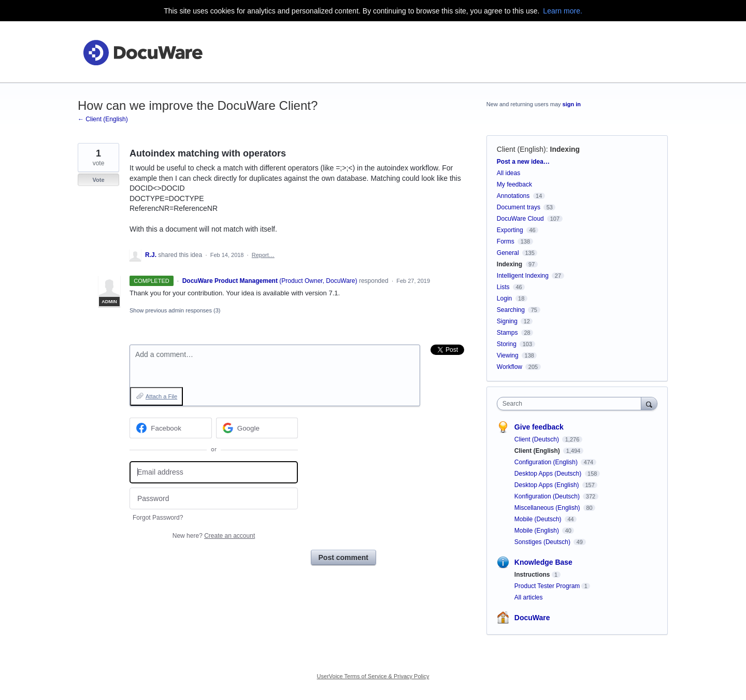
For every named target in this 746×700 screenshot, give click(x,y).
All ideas (508, 173)
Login (504, 298)
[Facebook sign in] (171, 428)
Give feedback (539, 427)
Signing (507, 321)
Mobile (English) (537, 531)
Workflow (510, 367)
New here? (214, 536)
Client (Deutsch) (537, 439)
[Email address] (214, 472)
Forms (506, 241)
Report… (263, 255)
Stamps (507, 333)
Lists (503, 287)
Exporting (510, 230)
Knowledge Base (543, 562)
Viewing (508, 355)
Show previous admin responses (175, 310)
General (508, 253)
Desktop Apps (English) (548, 485)
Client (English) (521, 149)
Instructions (532, 575)
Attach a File (161, 396)
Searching (511, 310)
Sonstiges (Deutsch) (543, 542)
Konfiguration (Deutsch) (548, 496)
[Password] (214, 499)
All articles (529, 597)
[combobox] (572, 404)
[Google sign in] (257, 428)
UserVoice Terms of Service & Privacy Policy (373, 676)
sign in (572, 104)
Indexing (565, 149)
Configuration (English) (547, 462)
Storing (507, 344)
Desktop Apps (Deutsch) (549, 474)
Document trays (519, 207)
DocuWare (532, 618)
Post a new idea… (523, 162)
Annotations (513, 196)
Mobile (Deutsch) (539, 519)
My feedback (514, 184)
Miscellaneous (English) (548, 508)
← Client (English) (103, 119)
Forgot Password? (158, 518)
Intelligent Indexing (523, 276)
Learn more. (562, 11)
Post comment (343, 558)
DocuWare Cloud (520, 219)
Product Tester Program (547, 586)
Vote (98, 180)
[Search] (649, 403)
